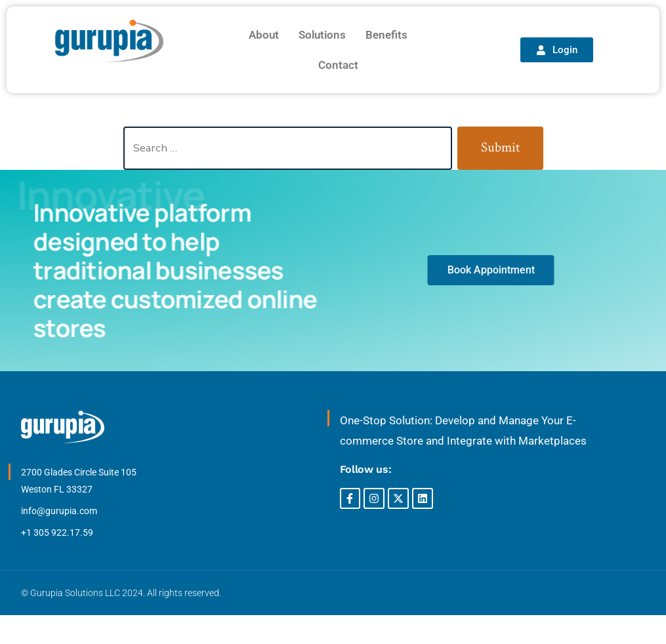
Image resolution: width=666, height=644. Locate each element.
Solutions (322, 35)
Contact (338, 65)
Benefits (386, 35)
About (264, 35)
